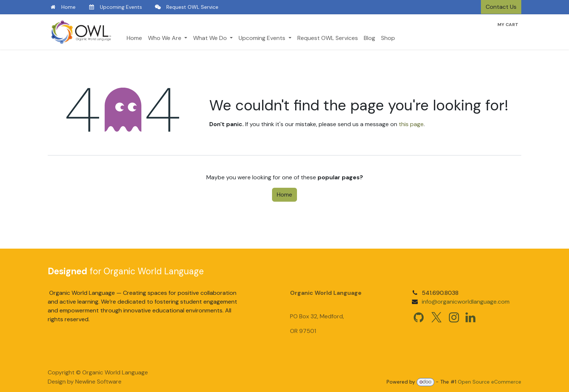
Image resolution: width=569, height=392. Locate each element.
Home (68, 7)
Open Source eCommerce (490, 382)
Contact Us (501, 7)
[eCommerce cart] (508, 25)
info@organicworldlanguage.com (466, 302)
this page (411, 124)
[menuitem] (134, 38)
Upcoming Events (121, 7)
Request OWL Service (192, 7)
